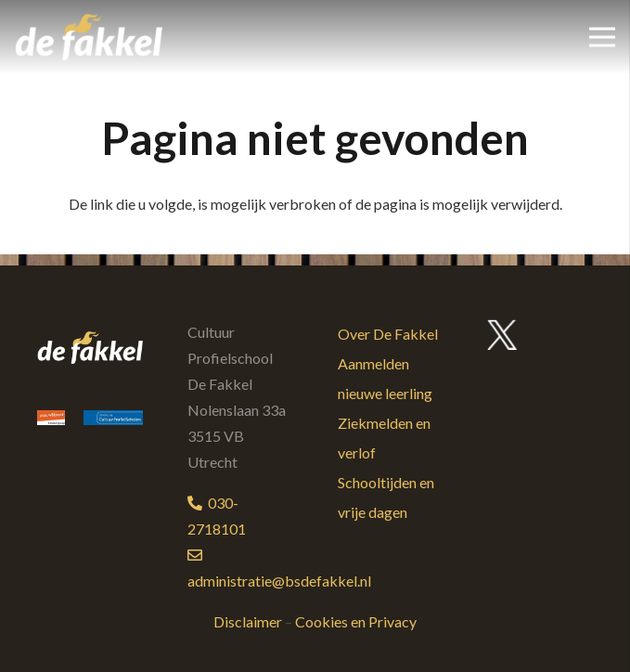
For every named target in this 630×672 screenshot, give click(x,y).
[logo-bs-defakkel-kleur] (89, 37)
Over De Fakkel (388, 334)
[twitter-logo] (502, 335)
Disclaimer (248, 621)
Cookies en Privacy (356, 621)
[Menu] (602, 37)
